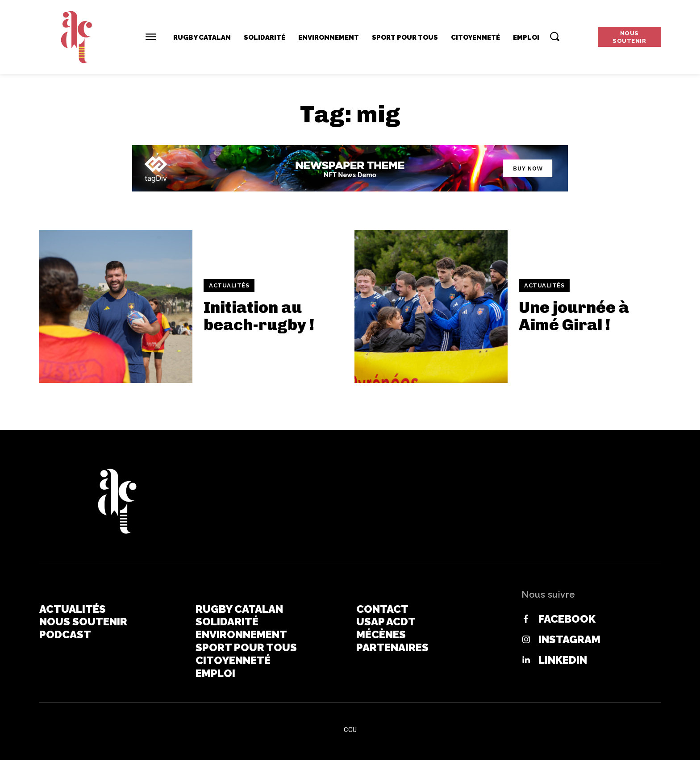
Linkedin (563, 660)
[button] (554, 36)
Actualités (229, 285)
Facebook (567, 619)
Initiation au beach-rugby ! (259, 316)
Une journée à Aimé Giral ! (574, 316)
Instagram (569, 640)
